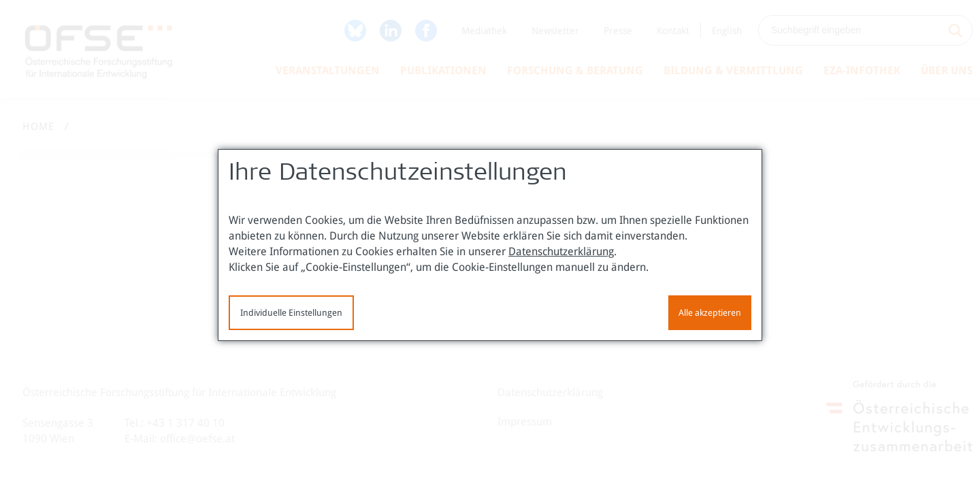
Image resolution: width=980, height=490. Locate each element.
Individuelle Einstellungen (291, 313)
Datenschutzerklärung (561, 251)
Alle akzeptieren (710, 313)
